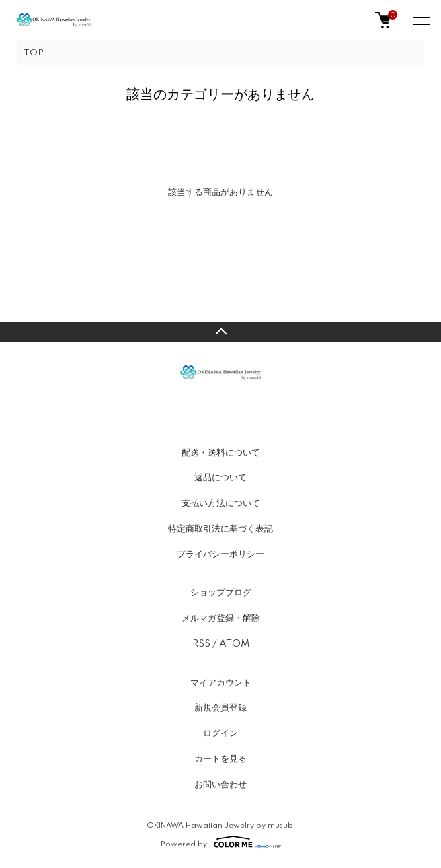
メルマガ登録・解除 (221, 618)
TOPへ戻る (220, 332)
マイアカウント (221, 683)
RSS (201, 644)
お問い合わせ (220, 785)
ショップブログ (221, 593)
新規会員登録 (220, 708)
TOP (34, 53)
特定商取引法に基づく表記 (220, 529)
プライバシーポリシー (220, 554)
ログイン (220, 733)
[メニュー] (421, 20)
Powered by (221, 842)
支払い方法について (221, 503)
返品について (220, 478)
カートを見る (220, 759)
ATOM (234, 644)
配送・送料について (221, 453)
